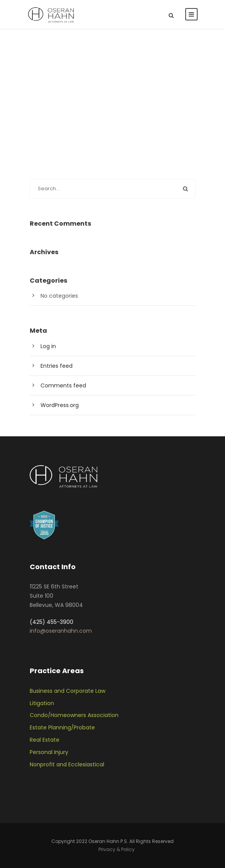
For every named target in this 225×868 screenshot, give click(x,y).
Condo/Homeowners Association (74, 715)
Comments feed (63, 385)
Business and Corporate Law (68, 691)
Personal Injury (49, 752)
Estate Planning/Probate (62, 727)
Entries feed (57, 366)
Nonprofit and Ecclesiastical (67, 764)
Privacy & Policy (117, 849)
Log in (48, 346)
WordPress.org (60, 405)
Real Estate (45, 740)
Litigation (42, 703)
